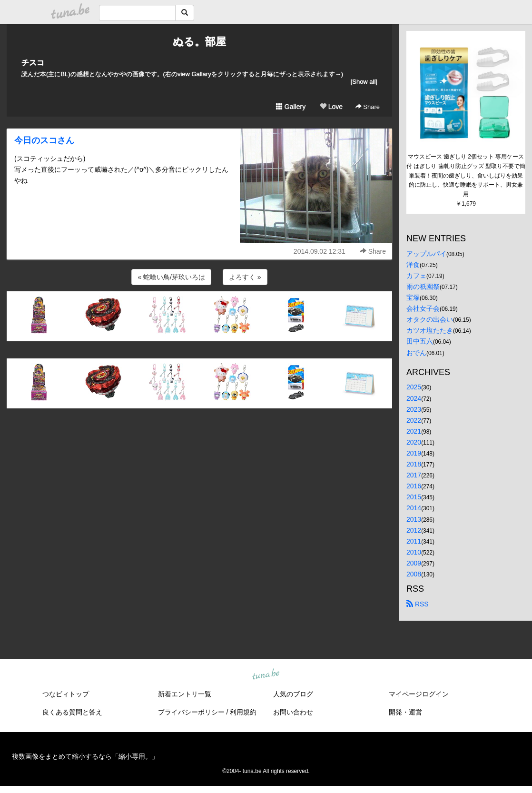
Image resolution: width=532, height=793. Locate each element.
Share (368, 107)
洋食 (413, 265)
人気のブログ (293, 694)
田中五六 (420, 341)
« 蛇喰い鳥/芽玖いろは (171, 277)
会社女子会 (423, 308)
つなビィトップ (66, 694)
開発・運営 (405, 712)
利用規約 (243, 712)
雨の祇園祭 (423, 287)
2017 (414, 475)
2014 (414, 508)
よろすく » (245, 277)
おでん (416, 353)
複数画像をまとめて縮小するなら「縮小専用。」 (85, 756)
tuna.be (266, 675)
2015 (414, 497)
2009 (414, 563)
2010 (414, 552)
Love (331, 107)
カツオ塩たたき (430, 330)
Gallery (291, 107)
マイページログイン (419, 694)
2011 (414, 541)
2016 (414, 486)
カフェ (416, 276)
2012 (414, 530)
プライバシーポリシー (191, 712)
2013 (414, 519)
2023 (414, 409)
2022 (414, 420)
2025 (414, 387)
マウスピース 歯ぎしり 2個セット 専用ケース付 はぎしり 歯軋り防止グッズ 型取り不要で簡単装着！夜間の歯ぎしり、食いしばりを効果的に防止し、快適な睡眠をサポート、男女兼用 (466, 175)
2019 (414, 453)
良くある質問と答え (72, 712)
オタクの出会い (430, 319)
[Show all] (364, 82)
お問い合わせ (293, 712)
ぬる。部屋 (199, 42)
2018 (414, 464)
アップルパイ (426, 254)
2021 (414, 431)
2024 (414, 398)
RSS (418, 604)
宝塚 (413, 297)
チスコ (33, 63)
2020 (414, 442)
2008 (414, 574)
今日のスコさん (44, 140)
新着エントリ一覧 (185, 694)
